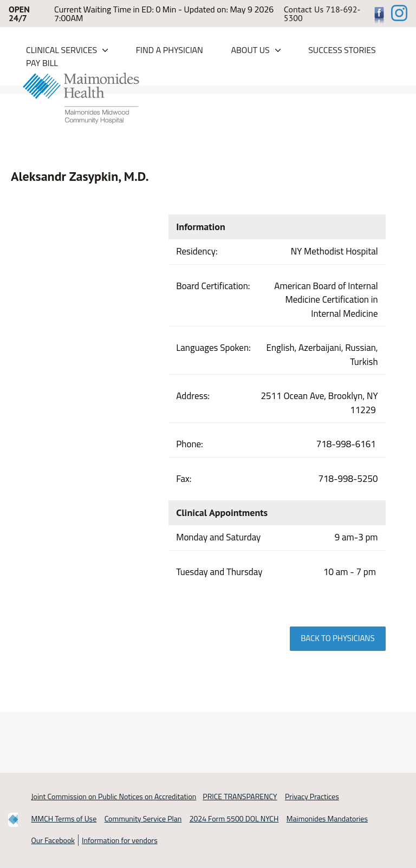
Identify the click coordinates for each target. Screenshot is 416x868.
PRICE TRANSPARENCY (240, 796)
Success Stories (342, 50)
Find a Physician (170, 50)
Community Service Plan (143, 818)
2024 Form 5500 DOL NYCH (234, 818)
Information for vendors (120, 840)
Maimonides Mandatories (327, 818)
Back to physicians (337, 638)
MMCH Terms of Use (64, 818)
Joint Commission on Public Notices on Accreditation (114, 796)
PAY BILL (42, 63)
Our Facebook (53, 840)
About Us (250, 50)
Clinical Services (61, 50)
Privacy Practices (312, 796)
